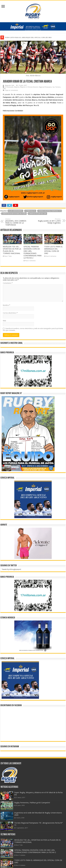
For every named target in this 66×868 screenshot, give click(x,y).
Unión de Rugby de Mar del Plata (14, 214)
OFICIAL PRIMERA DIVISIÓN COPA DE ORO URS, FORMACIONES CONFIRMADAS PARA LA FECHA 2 (33, 252)
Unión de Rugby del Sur (38, 214)
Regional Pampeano (45, 87)
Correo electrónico (10, 313)
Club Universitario (16, 211)
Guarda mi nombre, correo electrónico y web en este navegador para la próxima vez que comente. (33, 329)
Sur (54, 87)
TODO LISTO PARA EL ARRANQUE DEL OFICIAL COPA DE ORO (53, 250)
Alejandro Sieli (9, 85)
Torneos (58, 87)
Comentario (8, 283)
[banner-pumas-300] (33, 499)
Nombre (6, 305)
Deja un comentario (12, 90)
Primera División (33, 87)
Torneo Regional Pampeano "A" (50, 211)
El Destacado (9, 87)
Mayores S (24, 87)
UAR (4, 89)
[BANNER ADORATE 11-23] (33, 543)
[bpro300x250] (33, 371)
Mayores (17, 87)
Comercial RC (30, 211)
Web (4, 321)
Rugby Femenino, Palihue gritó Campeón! (32, 803)
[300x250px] (33, 636)
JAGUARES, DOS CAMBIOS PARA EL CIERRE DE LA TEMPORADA (18, 222)
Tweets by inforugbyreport (11, 569)
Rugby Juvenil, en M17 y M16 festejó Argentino (48, 221)
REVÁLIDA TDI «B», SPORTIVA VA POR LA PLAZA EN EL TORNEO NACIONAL (12, 250)
